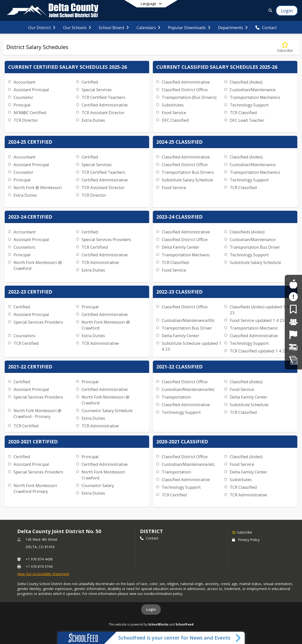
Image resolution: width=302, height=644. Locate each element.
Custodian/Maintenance (253, 90)
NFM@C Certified (30, 113)
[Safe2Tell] (293, 297)
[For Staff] (293, 322)
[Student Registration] (293, 360)
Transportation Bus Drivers (188, 172)
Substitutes (173, 105)
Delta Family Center (180, 247)
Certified (90, 82)
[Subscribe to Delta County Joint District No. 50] (242, 532)
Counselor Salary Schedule (107, 410)
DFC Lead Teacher (247, 120)
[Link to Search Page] (269, 10)
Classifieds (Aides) (247, 232)
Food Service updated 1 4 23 (257, 320)
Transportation (176, 397)
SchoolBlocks (158, 624)
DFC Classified (175, 120)
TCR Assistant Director (103, 113)
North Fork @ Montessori (38, 187)
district (151, 531)
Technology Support (249, 105)
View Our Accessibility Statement (43, 574)
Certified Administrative (105, 105)
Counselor (23, 97)
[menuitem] (42, 27)
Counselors (24, 247)
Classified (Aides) (246, 82)
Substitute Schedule (249, 405)
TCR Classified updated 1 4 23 (258, 351)
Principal (22, 105)
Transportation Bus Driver (255, 247)
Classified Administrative (186, 82)
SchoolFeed (185, 624)
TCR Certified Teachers (103, 97)
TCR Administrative (100, 262)
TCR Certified (26, 343)
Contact (149, 538)
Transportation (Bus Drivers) (189, 97)
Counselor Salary (98, 485)
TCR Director (26, 120)
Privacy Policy (246, 540)
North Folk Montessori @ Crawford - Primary (37, 413)
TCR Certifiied (95, 247)
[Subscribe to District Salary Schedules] (285, 47)
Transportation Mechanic (186, 255)
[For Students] (293, 284)
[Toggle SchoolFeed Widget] (239, 638)
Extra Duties (93, 120)
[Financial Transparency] (293, 347)
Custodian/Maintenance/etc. (189, 464)
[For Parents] (293, 309)
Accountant (25, 82)
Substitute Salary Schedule (187, 180)
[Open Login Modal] (287, 11)
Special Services (97, 90)
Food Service (174, 113)
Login (151, 609)
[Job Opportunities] (293, 335)
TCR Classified (243, 113)
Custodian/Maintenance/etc (188, 389)
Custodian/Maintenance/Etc (188, 320)
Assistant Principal (31, 90)
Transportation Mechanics (255, 97)
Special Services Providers (106, 239)
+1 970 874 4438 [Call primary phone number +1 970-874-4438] (39, 559)
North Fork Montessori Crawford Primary (35, 488)
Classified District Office (185, 90)
